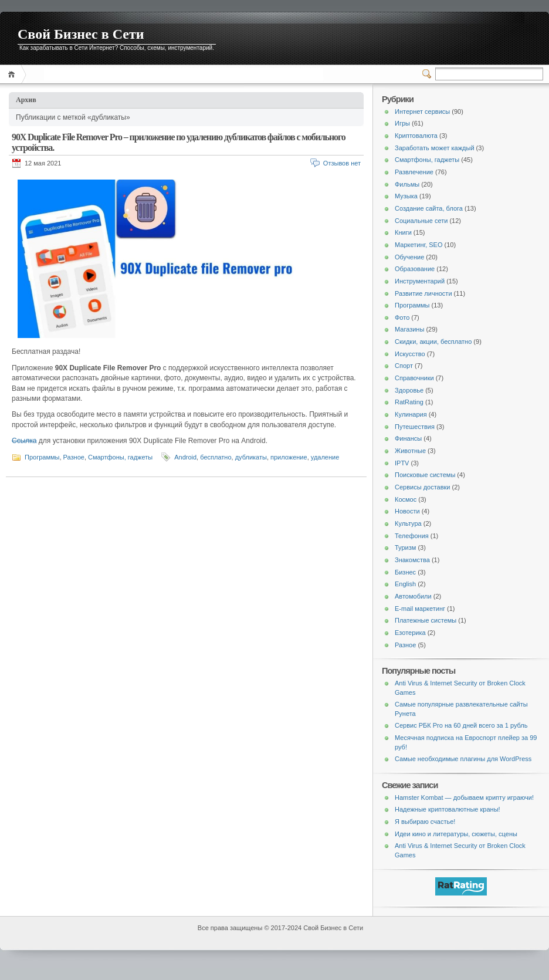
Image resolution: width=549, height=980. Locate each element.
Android (185, 457)
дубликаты (251, 457)
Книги (403, 232)
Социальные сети (421, 221)
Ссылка (24, 441)
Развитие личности (423, 293)
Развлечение (414, 172)
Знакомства (412, 560)
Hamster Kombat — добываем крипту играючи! (464, 797)
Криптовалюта (416, 136)
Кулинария (411, 414)
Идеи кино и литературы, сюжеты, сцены (456, 834)
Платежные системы (426, 620)
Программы (42, 457)
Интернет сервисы (422, 111)
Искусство (410, 354)
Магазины (409, 329)
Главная (13, 74)
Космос (406, 499)
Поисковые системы (425, 475)
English (405, 584)
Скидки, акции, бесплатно (433, 342)
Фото (402, 317)
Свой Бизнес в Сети (81, 34)
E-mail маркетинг (420, 609)
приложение (289, 457)
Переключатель (429, 74)
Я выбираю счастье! (425, 822)
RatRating (409, 402)
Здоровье (409, 390)
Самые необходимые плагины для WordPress (463, 759)
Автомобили (413, 596)
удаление (325, 457)
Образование (415, 269)
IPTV (402, 463)
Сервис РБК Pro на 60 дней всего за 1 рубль (461, 725)
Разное (74, 457)
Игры (402, 123)
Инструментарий (420, 281)
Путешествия (415, 427)
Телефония (412, 536)
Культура (408, 523)
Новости (407, 511)
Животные (410, 451)
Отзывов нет (342, 163)
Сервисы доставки (423, 487)
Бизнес (405, 572)
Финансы (408, 438)
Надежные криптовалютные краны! (448, 809)
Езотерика (410, 633)
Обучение (409, 257)
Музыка (406, 196)
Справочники (414, 378)
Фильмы (407, 184)
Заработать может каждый (435, 148)
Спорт (404, 366)
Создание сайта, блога (429, 208)
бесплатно (216, 457)
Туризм (405, 548)
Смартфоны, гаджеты (120, 457)
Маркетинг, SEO (418, 245)
